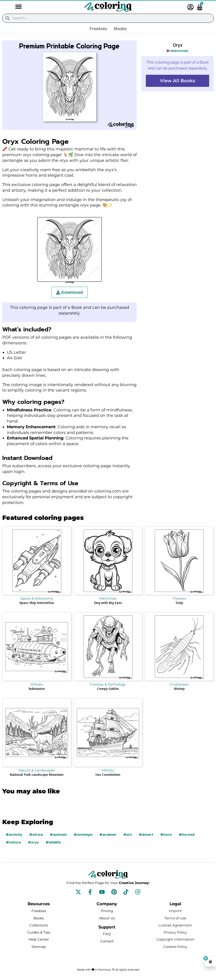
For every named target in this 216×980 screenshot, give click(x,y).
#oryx (33, 842)
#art (128, 835)
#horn (167, 835)
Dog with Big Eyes (108, 603)
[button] (16, 7)
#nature (13, 842)
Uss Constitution (108, 775)
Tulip (179, 603)
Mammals (180, 51)
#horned (188, 835)
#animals (58, 835)
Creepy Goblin (108, 689)
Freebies (98, 29)
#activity (14, 835)
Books (120, 29)
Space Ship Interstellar (37, 603)
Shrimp (179, 689)
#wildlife (54, 842)
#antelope (84, 835)
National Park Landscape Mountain (37, 775)
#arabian (109, 835)
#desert (147, 835)
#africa (36, 835)
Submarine (37, 689)
